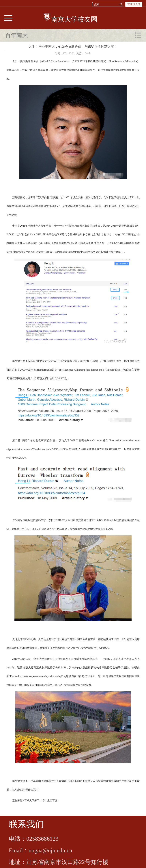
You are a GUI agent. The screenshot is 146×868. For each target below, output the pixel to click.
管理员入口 (134, 4)
